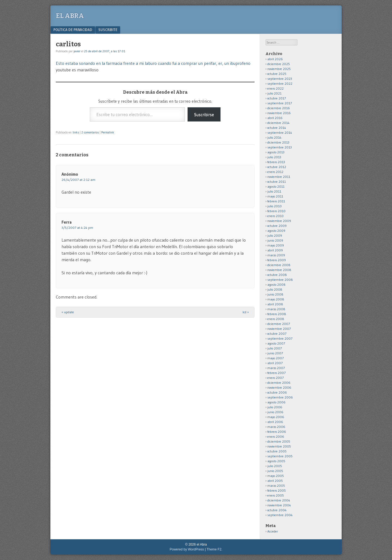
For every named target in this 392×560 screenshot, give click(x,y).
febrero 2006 (277, 432)
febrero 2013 (276, 162)
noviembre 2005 (279, 446)
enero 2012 (275, 172)
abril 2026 (275, 59)
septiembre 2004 (280, 515)
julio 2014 (274, 137)
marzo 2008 (276, 309)
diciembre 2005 (279, 441)
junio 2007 (275, 353)
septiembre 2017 (280, 103)
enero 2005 (276, 495)
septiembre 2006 (280, 397)
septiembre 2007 (280, 338)
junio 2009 (275, 240)
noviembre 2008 (279, 270)
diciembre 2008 (279, 265)
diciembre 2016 (279, 108)
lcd (246, 312)
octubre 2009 (277, 226)
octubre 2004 (277, 510)
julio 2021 (274, 93)
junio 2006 (275, 412)
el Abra (70, 16)
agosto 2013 (276, 152)
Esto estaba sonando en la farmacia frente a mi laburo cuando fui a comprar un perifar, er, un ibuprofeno (153, 63)
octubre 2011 (277, 182)
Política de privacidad (73, 30)
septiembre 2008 (280, 280)
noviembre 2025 (279, 69)
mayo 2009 (276, 245)
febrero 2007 (276, 373)
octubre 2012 (277, 167)
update (68, 312)
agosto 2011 (276, 186)
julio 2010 (275, 206)
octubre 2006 (277, 392)
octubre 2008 (277, 275)
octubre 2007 (277, 334)
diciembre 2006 (279, 383)
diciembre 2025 (279, 64)
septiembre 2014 (280, 133)
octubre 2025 (277, 74)
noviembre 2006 (279, 387)
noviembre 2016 (279, 113)
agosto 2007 (276, 343)
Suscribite (108, 30)
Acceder (273, 531)
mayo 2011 (275, 196)
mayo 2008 (276, 299)
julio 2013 (274, 157)
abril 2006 (275, 422)
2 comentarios (90, 132)
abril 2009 (275, 250)
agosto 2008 (276, 284)
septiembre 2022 (280, 83)
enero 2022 (275, 88)
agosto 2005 (276, 461)
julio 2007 (275, 348)
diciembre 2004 (279, 500)
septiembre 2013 (280, 147)
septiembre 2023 (280, 79)
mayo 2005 (276, 476)
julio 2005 (275, 466)
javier (77, 51)
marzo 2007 (276, 368)
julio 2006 (275, 407)
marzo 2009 (276, 255)
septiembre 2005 (280, 456)
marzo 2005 (276, 486)
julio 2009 (275, 235)
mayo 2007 (275, 358)
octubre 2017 (277, 98)
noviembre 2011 (279, 177)
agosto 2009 (276, 231)
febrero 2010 (276, 211)
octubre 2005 (277, 451)
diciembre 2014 (278, 123)
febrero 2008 (277, 314)
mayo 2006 (276, 417)
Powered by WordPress (187, 549)
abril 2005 (275, 481)
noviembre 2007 (279, 329)
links (76, 132)
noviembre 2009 (279, 221)
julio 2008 (275, 289)
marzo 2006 (276, 427)
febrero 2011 (276, 201)
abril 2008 (275, 304)
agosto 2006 (276, 402)
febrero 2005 (277, 490)
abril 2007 (275, 363)
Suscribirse (204, 114)
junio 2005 (275, 471)
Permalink (108, 132)
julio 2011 (274, 191)
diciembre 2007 (279, 324)
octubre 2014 (277, 128)
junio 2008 (275, 294)
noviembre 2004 (279, 505)
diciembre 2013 (278, 142)
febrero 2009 (277, 260)
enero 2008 (276, 319)
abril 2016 (275, 118)
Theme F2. (215, 549)
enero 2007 (275, 378)
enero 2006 (276, 436)
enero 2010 (275, 216)
